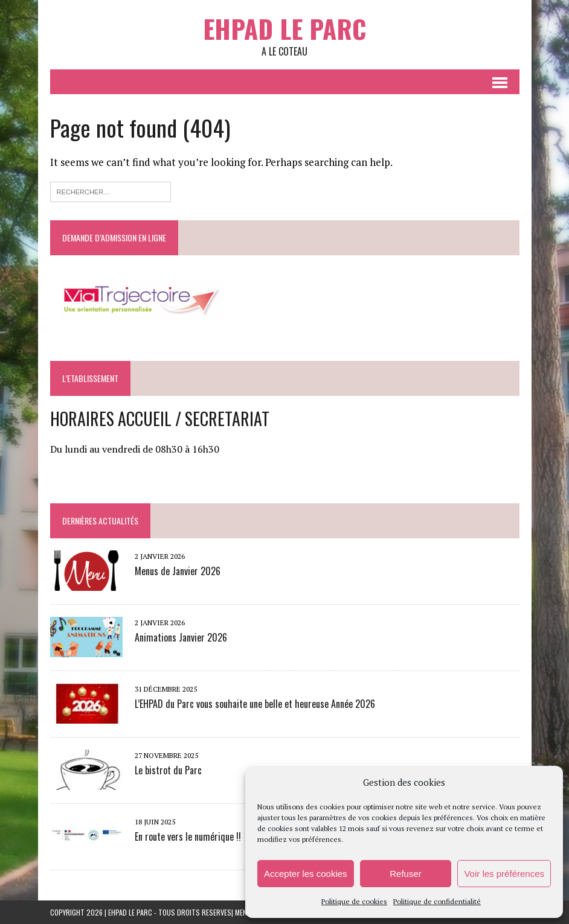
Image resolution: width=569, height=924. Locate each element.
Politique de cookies (354, 901)
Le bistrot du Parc (168, 770)
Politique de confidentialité (437, 901)
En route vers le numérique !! (188, 836)
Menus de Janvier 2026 (178, 571)
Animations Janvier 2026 (181, 637)
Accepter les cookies (306, 874)
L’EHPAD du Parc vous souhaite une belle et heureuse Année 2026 (255, 704)
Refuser (406, 874)
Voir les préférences (504, 874)
